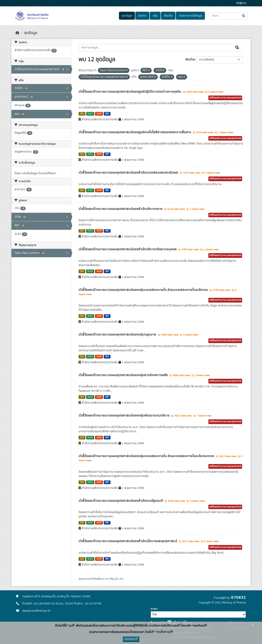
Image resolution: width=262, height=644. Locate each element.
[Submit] (244, 16)
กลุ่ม (155, 16)
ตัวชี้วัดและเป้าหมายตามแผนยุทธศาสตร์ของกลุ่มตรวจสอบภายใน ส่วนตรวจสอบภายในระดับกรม (144, 290)
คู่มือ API (119, 579)
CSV (82, 114)
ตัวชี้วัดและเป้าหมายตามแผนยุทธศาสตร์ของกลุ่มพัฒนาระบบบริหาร (124, 415)
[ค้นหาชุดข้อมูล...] (229, 16)
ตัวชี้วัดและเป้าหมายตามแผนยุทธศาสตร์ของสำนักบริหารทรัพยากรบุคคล (128, 249)
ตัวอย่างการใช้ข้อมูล (190, 16)
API (107, 579)
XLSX (90, 114)
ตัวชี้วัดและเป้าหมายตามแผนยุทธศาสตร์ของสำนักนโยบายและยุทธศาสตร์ (128, 541)
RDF (107, 114)
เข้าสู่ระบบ (241, 3)
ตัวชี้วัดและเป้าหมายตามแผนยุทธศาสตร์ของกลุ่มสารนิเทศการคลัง (124, 375)
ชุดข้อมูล (127, 16)
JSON (99, 114)
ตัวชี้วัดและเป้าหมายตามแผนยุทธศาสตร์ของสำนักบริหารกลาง (121, 209)
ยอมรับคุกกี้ (131, 639)
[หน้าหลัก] (17, 33)
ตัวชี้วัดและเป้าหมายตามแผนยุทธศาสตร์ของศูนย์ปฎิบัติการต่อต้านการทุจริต (130, 92)
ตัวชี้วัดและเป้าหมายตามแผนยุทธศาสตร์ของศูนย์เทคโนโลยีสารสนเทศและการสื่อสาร (135, 132)
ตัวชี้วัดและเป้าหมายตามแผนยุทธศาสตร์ (225, 98)
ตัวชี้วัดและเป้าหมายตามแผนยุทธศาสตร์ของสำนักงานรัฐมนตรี (121, 501)
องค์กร (142, 16)
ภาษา (154, 609)
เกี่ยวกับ (168, 16)
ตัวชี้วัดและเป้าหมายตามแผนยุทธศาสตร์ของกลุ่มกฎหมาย (118, 335)
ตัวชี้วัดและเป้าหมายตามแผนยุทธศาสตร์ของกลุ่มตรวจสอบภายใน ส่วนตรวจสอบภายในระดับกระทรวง (147, 456)
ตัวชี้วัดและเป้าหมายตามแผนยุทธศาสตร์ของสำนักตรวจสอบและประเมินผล (129, 173)
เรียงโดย (190, 60)
